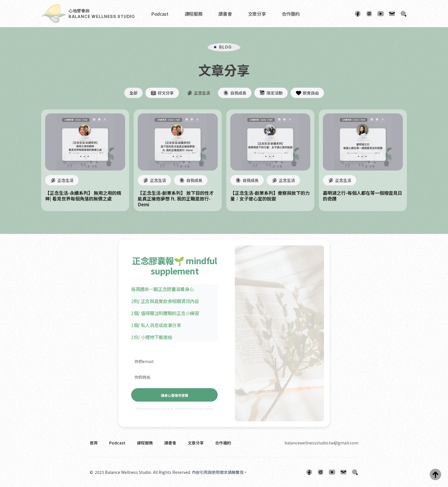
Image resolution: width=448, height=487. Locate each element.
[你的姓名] (174, 377)
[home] (88, 14)
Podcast (160, 14)
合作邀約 (291, 14)
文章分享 (257, 14)
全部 (133, 93)
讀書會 (225, 14)
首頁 (94, 443)
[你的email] (174, 361)
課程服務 (194, 14)
